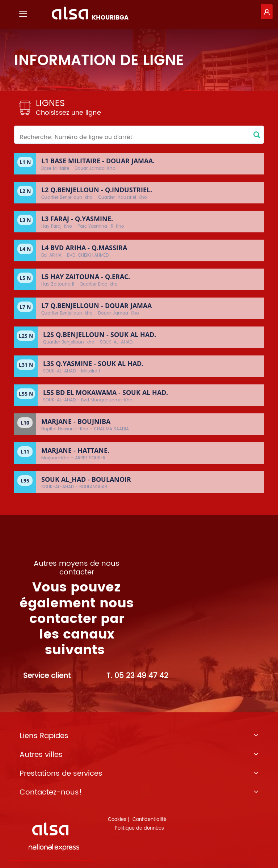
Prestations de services (139, 774)
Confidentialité (149, 820)
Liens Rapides (139, 736)
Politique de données (139, 828)
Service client (47, 676)
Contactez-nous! (139, 793)
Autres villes (139, 755)
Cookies (117, 820)
